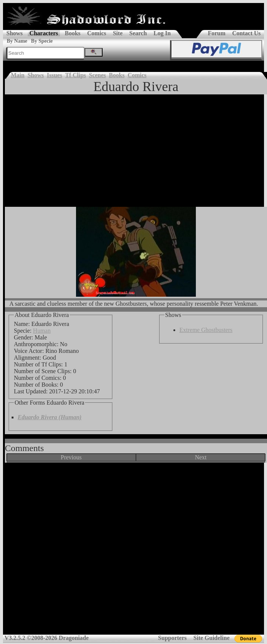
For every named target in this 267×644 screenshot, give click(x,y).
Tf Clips (76, 75)
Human (42, 331)
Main (18, 75)
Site (118, 33)
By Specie (42, 41)
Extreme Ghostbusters (206, 330)
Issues (54, 75)
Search (138, 33)
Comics (97, 33)
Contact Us (246, 33)
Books (73, 33)
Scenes (98, 75)
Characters (44, 33)
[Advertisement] (136, 151)
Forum (217, 33)
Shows (15, 33)
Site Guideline (212, 638)
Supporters (172, 638)
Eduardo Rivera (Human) (50, 417)
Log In (162, 33)
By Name (17, 41)
